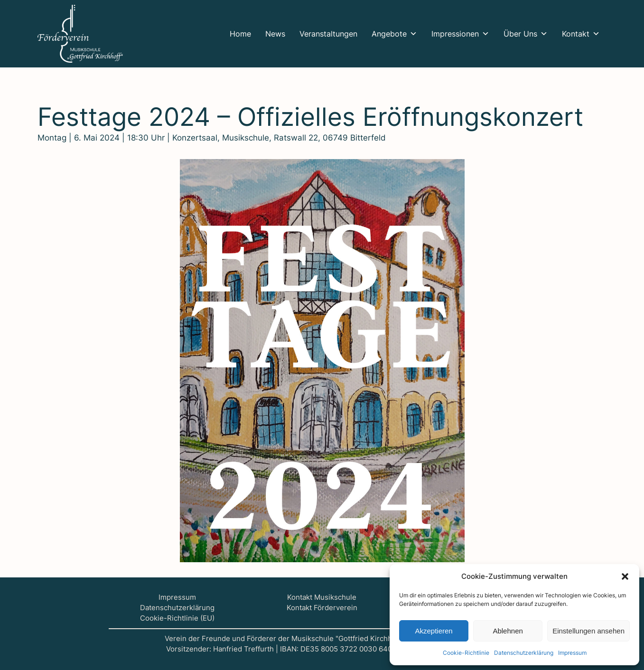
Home (240, 34)
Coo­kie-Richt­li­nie (466, 653)
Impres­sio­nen (460, 34)
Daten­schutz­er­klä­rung (524, 653)
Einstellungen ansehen (588, 631)
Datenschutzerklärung (177, 608)
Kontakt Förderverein (322, 608)
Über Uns (526, 34)
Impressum (177, 597)
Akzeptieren (434, 631)
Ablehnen (508, 631)
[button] (625, 576)
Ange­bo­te (394, 34)
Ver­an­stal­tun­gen (328, 34)
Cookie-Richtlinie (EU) (177, 618)
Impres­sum (572, 653)
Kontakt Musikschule (322, 597)
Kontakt (581, 34)
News (275, 34)
